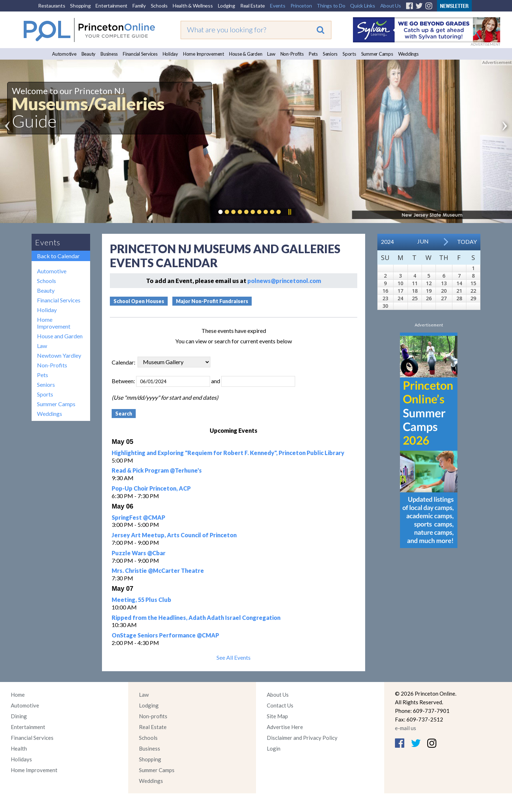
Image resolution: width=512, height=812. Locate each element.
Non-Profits (292, 54)
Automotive (64, 54)
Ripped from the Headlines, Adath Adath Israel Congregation (196, 618)
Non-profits (153, 716)
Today (467, 242)
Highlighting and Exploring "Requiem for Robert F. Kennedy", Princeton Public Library (228, 453)
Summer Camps (377, 54)
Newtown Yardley (59, 355)
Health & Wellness (193, 6)
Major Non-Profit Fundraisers (212, 301)
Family (139, 6)
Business (109, 54)
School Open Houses (139, 301)
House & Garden (246, 54)
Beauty (89, 54)
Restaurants (52, 6)
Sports (349, 54)
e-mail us (406, 728)
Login (274, 748)
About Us (391, 6)
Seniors (330, 54)
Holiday (170, 54)
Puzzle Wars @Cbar (139, 553)
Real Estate (253, 6)
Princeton (301, 6)
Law (271, 54)
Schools (159, 6)
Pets (313, 54)
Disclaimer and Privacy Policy (302, 738)
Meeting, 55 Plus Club (141, 600)
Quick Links (362, 6)
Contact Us (280, 705)
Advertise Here (285, 727)
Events (278, 6)
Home (18, 695)
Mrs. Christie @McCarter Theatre (158, 570)
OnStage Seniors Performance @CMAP (165, 635)
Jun (423, 241)
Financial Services (140, 54)
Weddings (408, 54)
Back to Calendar (58, 256)
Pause (289, 212)
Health (19, 748)
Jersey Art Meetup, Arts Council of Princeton (174, 535)
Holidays (21, 759)
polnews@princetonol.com (284, 281)
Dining (19, 716)
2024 (387, 242)
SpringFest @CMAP (138, 517)
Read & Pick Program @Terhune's (157, 470)
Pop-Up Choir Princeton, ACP (151, 488)
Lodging (227, 6)
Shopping (80, 6)
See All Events (234, 657)
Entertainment (111, 6)
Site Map (277, 716)
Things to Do (331, 6)
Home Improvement (204, 54)
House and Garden (60, 336)
